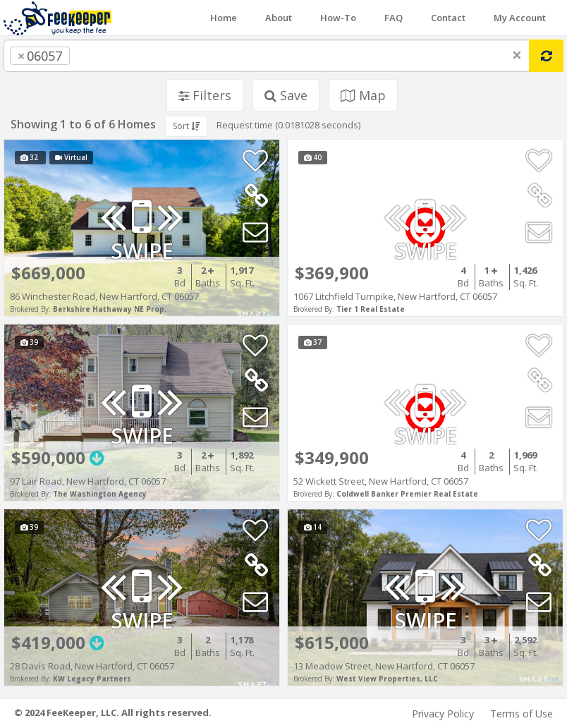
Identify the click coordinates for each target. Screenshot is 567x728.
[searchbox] (102, 56)
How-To (338, 18)
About (279, 18)
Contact (448, 18)
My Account (520, 18)
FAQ (394, 18)
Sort (186, 126)
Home (224, 18)
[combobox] (267, 56)
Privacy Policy (443, 714)
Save (286, 95)
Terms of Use (522, 714)
